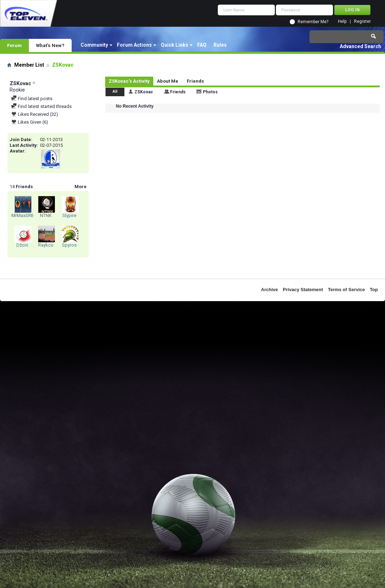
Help (342, 22)
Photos (210, 92)
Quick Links (174, 45)
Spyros (69, 245)
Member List (29, 65)
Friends (195, 81)
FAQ (202, 45)
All (115, 91)
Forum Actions (134, 45)
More (81, 187)
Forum (14, 45)
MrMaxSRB (23, 215)
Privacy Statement (303, 290)
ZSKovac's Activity (129, 81)
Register (362, 22)
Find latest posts (32, 99)
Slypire (69, 215)
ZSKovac (144, 92)
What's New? (50, 45)
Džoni (22, 245)
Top (374, 290)
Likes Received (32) (35, 114)
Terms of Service (346, 290)
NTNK (46, 215)
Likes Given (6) (30, 122)
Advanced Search (360, 46)
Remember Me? (313, 22)
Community (94, 45)
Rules (220, 45)
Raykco (46, 245)
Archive (269, 290)
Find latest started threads (41, 106)
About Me (168, 81)
